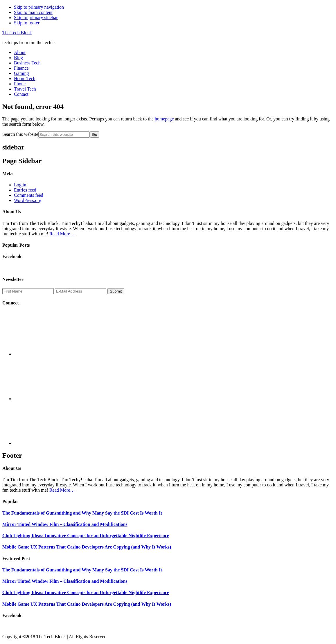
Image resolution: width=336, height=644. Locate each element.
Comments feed (29, 195)
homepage (164, 119)
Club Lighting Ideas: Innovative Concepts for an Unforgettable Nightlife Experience (86, 536)
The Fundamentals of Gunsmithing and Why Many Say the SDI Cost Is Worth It (82, 513)
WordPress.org (28, 200)
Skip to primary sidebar (36, 18)
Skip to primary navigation (39, 7)
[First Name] (28, 291)
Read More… (62, 234)
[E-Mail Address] (81, 291)
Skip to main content (33, 12)
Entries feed (25, 190)
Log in (20, 185)
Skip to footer (27, 23)
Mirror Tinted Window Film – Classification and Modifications (65, 524)
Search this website (20, 134)
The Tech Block (17, 33)
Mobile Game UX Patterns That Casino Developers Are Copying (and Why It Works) (87, 547)
